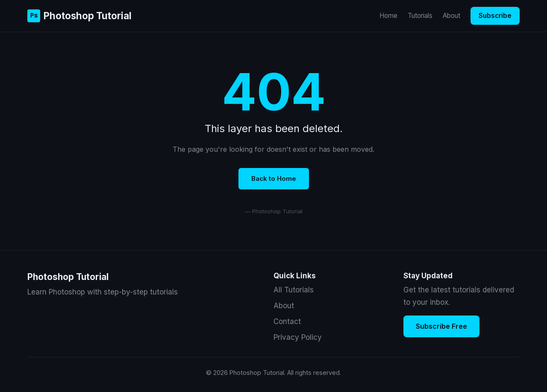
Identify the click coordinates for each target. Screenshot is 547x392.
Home (388, 16)
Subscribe (495, 16)
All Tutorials (294, 290)
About (451, 16)
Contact (287, 321)
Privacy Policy (298, 337)
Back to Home (274, 178)
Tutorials (420, 16)
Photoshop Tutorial (79, 16)
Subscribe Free (441, 326)
